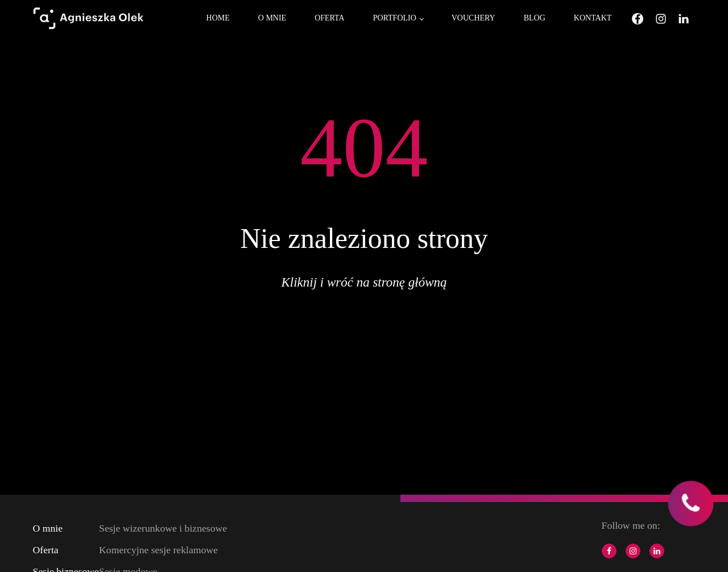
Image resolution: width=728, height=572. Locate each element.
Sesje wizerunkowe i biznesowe (163, 528)
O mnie (272, 18)
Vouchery (473, 18)
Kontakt (593, 18)
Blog (535, 18)
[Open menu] (181, 19)
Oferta (330, 18)
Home (218, 18)
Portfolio (395, 18)
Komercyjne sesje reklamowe (158, 550)
